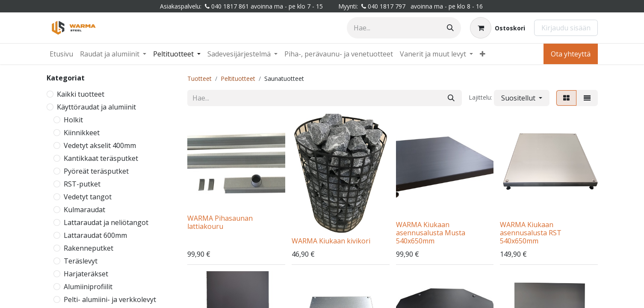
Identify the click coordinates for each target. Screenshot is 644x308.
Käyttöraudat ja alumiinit (96, 107)
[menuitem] (61, 54)
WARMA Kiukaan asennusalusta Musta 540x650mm (431, 233)
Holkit (73, 120)
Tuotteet (199, 78)
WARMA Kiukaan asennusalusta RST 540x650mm (531, 233)
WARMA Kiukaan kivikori (331, 241)
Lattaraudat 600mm (95, 235)
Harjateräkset (86, 274)
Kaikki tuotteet (81, 94)
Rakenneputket (89, 248)
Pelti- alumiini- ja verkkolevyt (110, 299)
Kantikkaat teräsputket (101, 158)
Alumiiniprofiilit (88, 287)
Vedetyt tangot (88, 197)
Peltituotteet (238, 78)
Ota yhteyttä (571, 54)
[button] (522, 98)
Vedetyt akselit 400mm (100, 145)
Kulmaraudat (84, 210)
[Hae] (450, 28)
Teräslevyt (81, 261)
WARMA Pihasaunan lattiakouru (220, 222)
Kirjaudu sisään (566, 28)
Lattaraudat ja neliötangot (106, 222)
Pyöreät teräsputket (96, 171)
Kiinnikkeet (82, 133)
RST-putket (82, 184)
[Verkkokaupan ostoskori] (498, 28)
